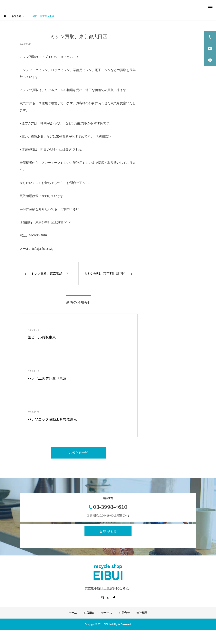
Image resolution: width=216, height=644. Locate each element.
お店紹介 (89, 613)
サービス (107, 613)
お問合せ (124, 613)
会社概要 (142, 613)
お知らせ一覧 (79, 453)
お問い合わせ (108, 531)
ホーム (73, 613)
